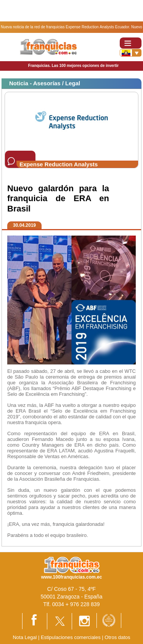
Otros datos (117, 637)
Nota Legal (25, 637)
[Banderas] (131, 53)
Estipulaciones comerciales (71, 637)
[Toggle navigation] (131, 43)
